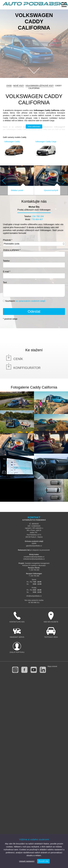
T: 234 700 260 (34, 576)
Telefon (6, 261)
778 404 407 (37, 219)
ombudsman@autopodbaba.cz (34, 559)
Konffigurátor (27, 368)
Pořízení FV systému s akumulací (34, 566)
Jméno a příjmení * (12, 250)
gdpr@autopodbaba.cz (34, 546)
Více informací (34, 126)
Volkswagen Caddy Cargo (46, 142)
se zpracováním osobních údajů (30, 301)
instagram (15, 670)
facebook (24, 670)
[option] (34, 44)
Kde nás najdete (51, 617)
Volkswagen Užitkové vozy (40, 86)
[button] (4, 180)
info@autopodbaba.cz (34, 596)
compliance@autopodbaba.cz (34, 557)
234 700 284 (38, 216)
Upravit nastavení (27, 861)
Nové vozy (19, 86)
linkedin (43, 670)
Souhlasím (25, 301)
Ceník (18, 359)
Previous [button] (4, 181)
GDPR (34, 544)
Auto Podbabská (35, 5)
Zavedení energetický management (37, 563)
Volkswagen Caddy (12, 142)
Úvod (9, 86)
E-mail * (7, 272)
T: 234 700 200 (34, 570)
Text (5, 282)
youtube (34, 670)
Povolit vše (43, 861)
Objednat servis (17, 633)
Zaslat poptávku (17, 648)
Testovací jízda (51, 633)
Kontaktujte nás (17, 617)
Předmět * (8, 240)
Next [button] (64, 181)
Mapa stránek (52, 666)
